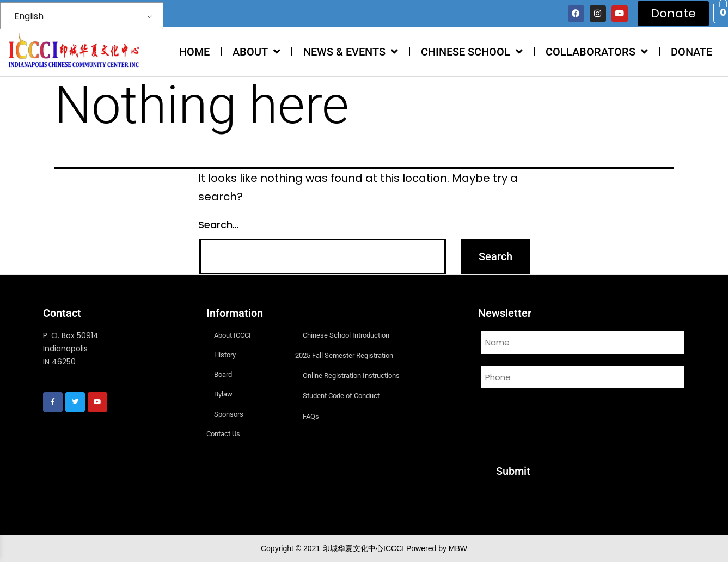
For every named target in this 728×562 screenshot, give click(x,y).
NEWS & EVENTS (351, 52)
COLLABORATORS (597, 52)
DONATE (692, 52)
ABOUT (256, 52)
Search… (219, 225)
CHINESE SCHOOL (472, 52)
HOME (194, 52)
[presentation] (561, 420)
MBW (458, 548)
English (29, 16)
